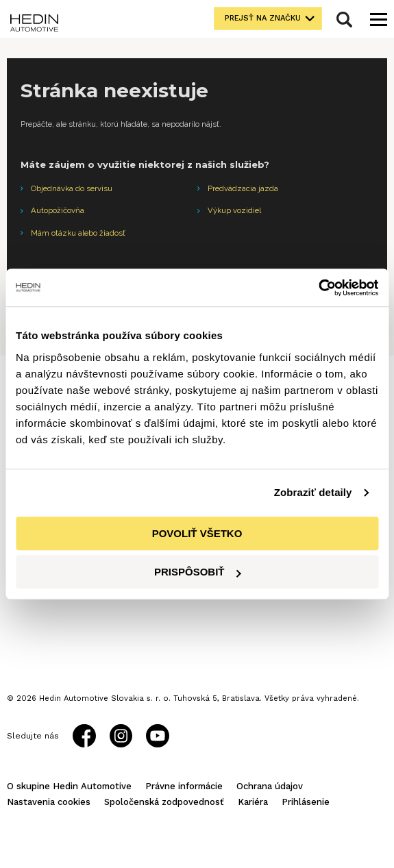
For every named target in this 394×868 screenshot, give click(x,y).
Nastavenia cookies (49, 802)
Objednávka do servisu (72, 188)
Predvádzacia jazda (243, 188)
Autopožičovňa (58, 210)
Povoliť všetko (197, 533)
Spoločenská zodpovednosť (164, 802)
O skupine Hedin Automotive (69, 786)
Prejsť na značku (263, 18)
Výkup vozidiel (234, 210)
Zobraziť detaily (313, 492)
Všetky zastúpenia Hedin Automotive (77, 608)
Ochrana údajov (270, 786)
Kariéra (253, 802)
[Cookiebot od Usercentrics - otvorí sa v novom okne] (318, 288)
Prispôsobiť (198, 572)
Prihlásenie (306, 802)
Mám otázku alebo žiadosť (78, 233)
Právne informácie (184, 786)
